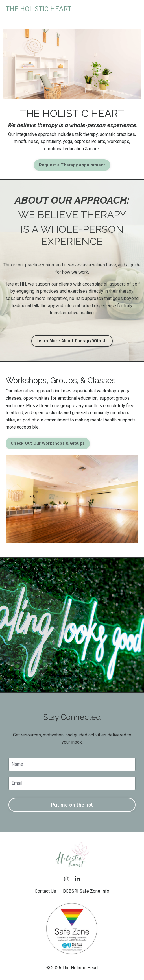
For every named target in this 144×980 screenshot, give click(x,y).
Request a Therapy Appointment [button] (72, 165)
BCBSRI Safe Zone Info (86, 891)
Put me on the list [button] (72, 805)
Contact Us (45, 891)
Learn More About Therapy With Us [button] (72, 341)
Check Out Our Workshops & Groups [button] (48, 443)
